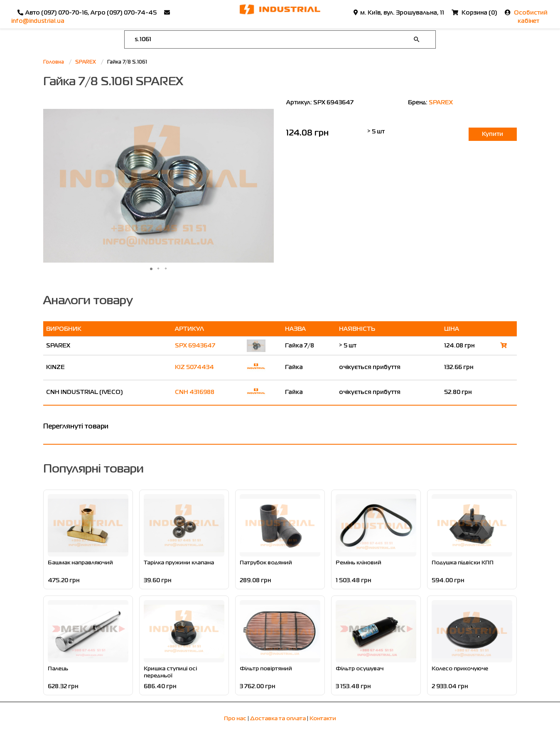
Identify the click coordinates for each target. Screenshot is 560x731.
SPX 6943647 (195, 346)
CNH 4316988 (195, 392)
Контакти (323, 719)
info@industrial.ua (38, 21)
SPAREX (441, 103)
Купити (492, 134)
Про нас (235, 719)
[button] (266, 186)
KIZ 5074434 (194, 367)
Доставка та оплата (278, 719)
